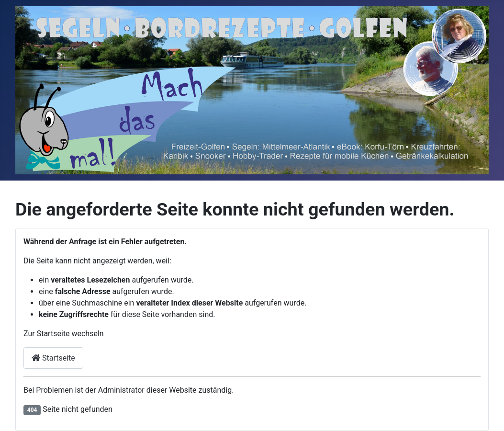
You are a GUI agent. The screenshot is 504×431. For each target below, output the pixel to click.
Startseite (53, 358)
